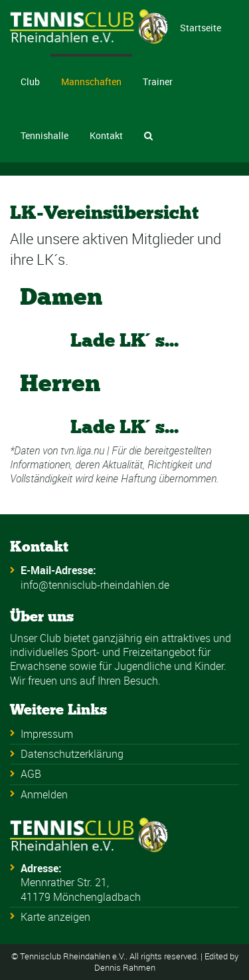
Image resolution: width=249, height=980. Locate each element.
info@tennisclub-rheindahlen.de (95, 585)
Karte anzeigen (55, 917)
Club (30, 82)
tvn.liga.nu (82, 450)
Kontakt (106, 135)
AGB (31, 774)
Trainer (158, 82)
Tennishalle (44, 135)
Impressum (47, 734)
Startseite (201, 28)
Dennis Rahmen (125, 968)
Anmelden (44, 794)
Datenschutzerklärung (72, 754)
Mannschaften (91, 82)
